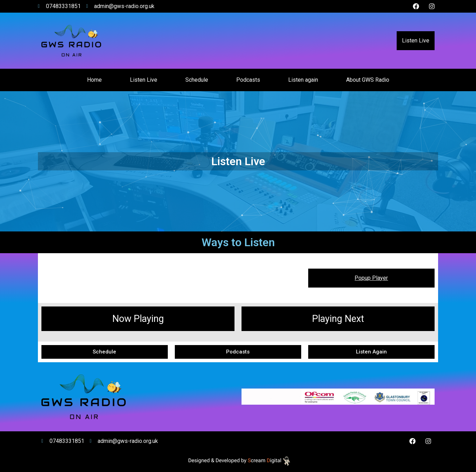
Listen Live (416, 41)
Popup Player (371, 278)
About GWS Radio (368, 80)
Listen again (303, 80)
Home (94, 80)
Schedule (197, 80)
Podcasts (248, 80)
